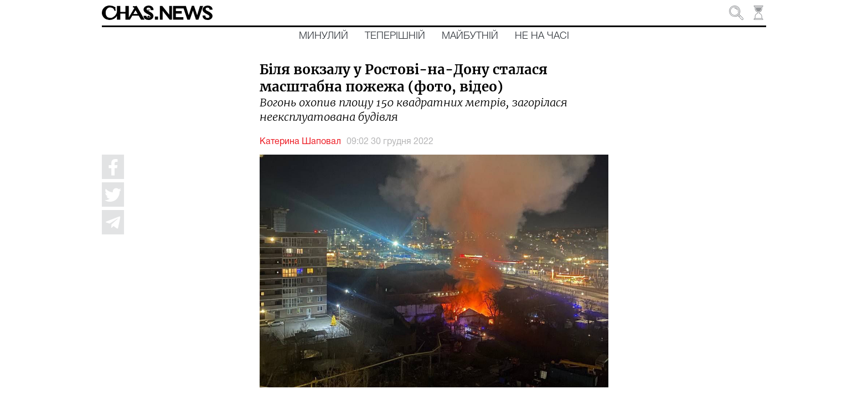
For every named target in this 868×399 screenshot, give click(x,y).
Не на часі (542, 36)
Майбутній (470, 36)
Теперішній (395, 36)
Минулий (324, 36)
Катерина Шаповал (300, 142)
